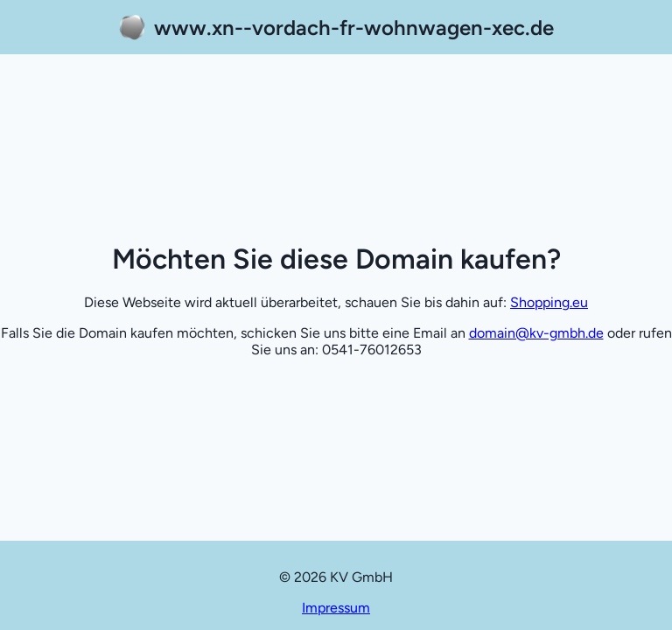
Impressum (336, 608)
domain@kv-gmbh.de (536, 333)
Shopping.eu (549, 302)
